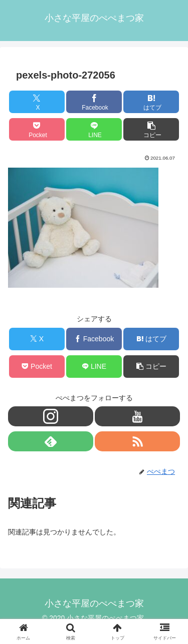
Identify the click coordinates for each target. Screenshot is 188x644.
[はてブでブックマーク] (151, 102)
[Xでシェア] (37, 102)
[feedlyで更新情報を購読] (51, 441)
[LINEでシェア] (94, 129)
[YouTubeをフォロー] (137, 416)
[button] (151, 129)
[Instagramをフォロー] (51, 416)
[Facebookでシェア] (94, 102)
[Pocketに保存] (37, 129)
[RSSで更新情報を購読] (137, 441)
